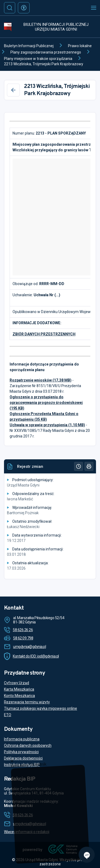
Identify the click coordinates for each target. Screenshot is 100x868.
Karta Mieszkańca (19, 689)
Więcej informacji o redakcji (27, 832)
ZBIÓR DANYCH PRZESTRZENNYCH (44, 334)
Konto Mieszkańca (19, 696)
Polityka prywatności (21, 752)
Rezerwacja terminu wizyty (27, 702)
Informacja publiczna (22, 739)
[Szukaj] (10, 8)
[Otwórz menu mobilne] (94, 8)
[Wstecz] (13, 90)
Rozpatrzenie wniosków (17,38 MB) (41, 380)
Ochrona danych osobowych (28, 745)
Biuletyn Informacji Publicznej (29, 46)
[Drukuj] (89, 466)
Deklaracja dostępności (23, 758)
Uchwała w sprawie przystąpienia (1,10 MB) (47, 425)
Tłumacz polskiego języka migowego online (41, 708)
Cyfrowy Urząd (17, 683)
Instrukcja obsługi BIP (22, 765)
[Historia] (79, 466)
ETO (8, 715)
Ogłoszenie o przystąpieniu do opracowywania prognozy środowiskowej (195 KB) (46, 403)
